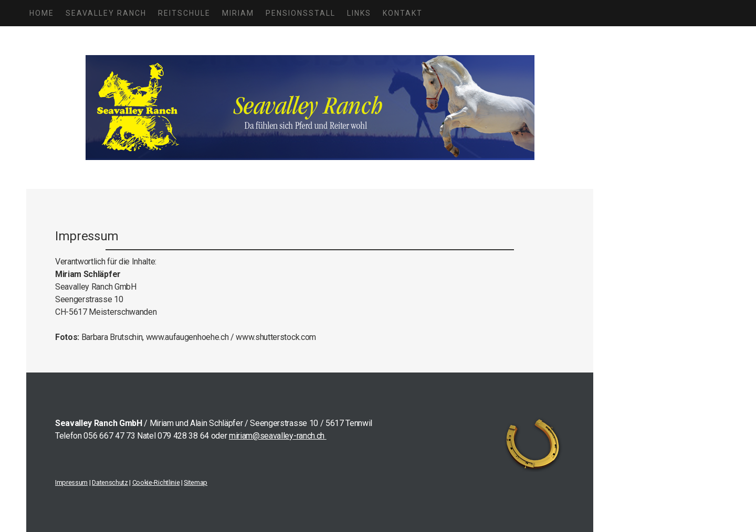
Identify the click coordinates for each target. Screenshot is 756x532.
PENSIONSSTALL (301, 13)
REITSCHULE (184, 13)
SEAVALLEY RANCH (106, 13)
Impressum (71, 482)
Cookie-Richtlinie (156, 482)
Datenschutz (110, 482)
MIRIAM (238, 13)
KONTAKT (403, 13)
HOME (42, 13)
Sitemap (196, 482)
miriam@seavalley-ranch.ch (278, 436)
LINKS (359, 13)
